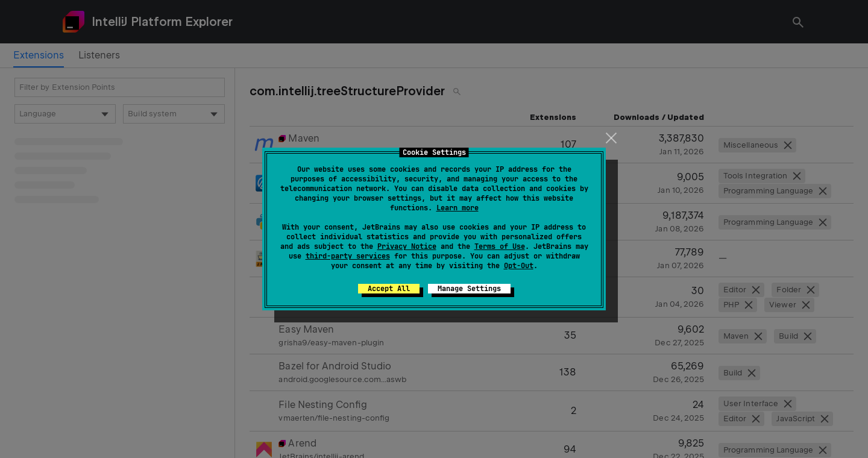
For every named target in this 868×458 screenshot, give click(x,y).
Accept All (389, 289)
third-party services (348, 256)
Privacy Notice (407, 246)
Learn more (458, 208)
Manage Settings (469, 289)
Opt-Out (519, 266)
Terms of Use (500, 246)
